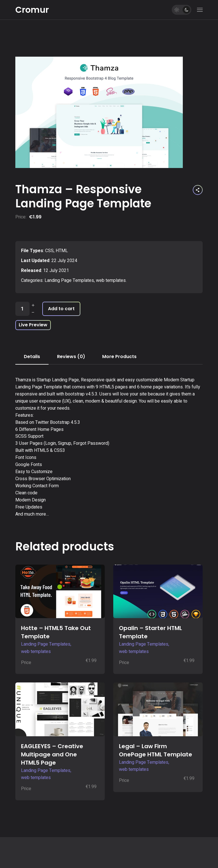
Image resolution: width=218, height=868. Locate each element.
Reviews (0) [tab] (71, 357)
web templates (111, 280)
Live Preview (33, 325)
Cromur (32, 10)
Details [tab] (32, 357)
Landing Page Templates (69, 280)
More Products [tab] (119, 357)
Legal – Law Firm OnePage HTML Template (156, 750)
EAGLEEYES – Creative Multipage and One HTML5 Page (52, 754)
